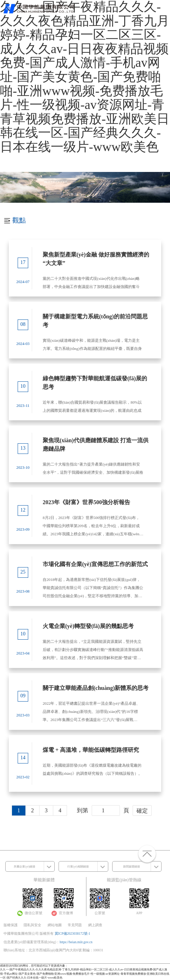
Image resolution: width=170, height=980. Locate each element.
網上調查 (95, 925)
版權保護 (11, 925)
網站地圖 (55, 925)
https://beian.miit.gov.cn (76, 942)
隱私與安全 (32, 925)
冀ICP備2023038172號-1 (72, 933)
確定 (142, 811)
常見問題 (75, 925)
